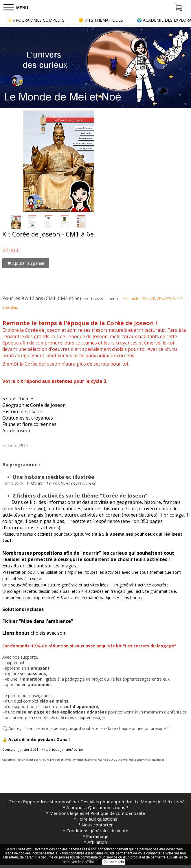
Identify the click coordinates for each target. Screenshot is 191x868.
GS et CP (148, 299)
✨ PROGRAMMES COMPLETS (36, 20)
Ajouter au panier (26, 263)
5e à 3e (179, 299)
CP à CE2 (164, 299)
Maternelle (131, 299)
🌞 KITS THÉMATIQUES (101, 20)
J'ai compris (114, 862)
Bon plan (10, 307)
